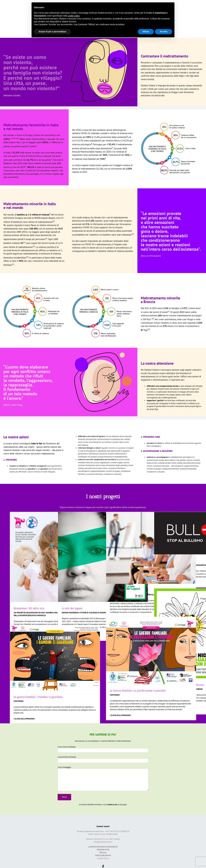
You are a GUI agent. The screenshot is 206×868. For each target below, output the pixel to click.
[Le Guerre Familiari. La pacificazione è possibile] (151, 650)
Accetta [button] (164, 32)
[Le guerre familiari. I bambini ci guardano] (55, 658)
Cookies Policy (103, 858)
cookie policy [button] (74, 16)
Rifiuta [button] (146, 32)
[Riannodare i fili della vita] (55, 557)
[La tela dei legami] (103, 557)
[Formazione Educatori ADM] (151, 548)
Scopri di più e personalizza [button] (52, 32)
